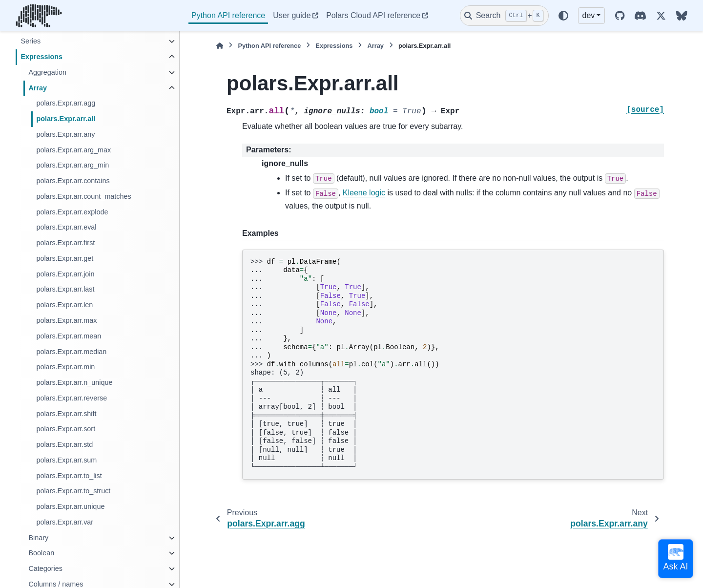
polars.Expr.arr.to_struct (73, 491)
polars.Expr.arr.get (65, 258)
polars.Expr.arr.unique (70, 506)
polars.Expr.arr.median (71, 352)
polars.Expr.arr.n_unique (74, 382)
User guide (292, 15)
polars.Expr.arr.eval (66, 227)
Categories (45, 568)
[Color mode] (563, 16)
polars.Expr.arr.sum (66, 460)
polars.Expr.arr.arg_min (72, 165)
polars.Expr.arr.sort (66, 429)
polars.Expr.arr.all (66, 119)
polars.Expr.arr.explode (72, 212)
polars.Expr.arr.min (65, 367)
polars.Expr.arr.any (65, 134)
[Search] (504, 16)
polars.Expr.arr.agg (66, 103)
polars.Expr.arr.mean (69, 336)
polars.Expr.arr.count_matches (83, 196)
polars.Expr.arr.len (64, 305)
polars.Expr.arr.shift (66, 414)
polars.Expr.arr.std (64, 444)
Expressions (41, 57)
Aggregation (47, 72)
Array (38, 88)
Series (31, 41)
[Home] (220, 46)
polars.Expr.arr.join (65, 274)
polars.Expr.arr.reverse (72, 398)
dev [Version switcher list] (589, 15)
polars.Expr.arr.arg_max (73, 150)
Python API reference (228, 15)
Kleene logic (364, 193)
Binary (38, 538)
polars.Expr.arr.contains (73, 181)
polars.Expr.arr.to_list (69, 476)
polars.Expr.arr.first (65, 243)
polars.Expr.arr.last (65, 289)
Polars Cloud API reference (373, 15)
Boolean (41, 553)
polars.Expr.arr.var (65, 522)
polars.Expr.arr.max (66, 320)
